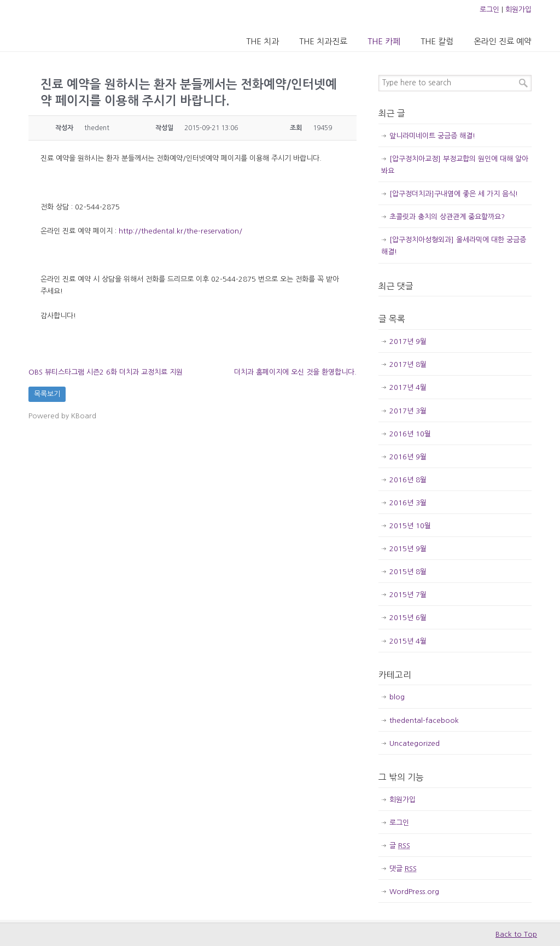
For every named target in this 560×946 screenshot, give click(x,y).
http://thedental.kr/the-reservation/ (180, 231)
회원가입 (518, 10)
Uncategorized (415, 743)
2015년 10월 (410, 526)
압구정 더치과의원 (74, 25)
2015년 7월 (408, 595)
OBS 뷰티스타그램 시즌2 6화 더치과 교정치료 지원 (106, 372)
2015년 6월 (408, 618)
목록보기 (47, 394)
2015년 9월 (408, 549)
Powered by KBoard (62, 416)
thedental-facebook (424, 720)
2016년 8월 (408, 480)
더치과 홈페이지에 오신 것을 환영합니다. (295, 372)
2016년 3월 (408, 503)
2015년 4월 (408, 641)
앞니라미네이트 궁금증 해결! (432, 136)
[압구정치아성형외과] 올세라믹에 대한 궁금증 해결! (454, 246)
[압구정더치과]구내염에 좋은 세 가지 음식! (454, 194)
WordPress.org (414, 892)
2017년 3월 (408, 411)
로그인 (489, 10)
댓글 (403, 869)
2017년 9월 (408, 341)
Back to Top (516, 934)
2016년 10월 (410, 434)
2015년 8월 (408, 572)
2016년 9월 (408, 457)
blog (397, 697)
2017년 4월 (408, 387)
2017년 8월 (408, 364)
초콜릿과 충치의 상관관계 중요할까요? (447, 217)
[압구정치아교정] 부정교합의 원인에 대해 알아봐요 (455, 165)
